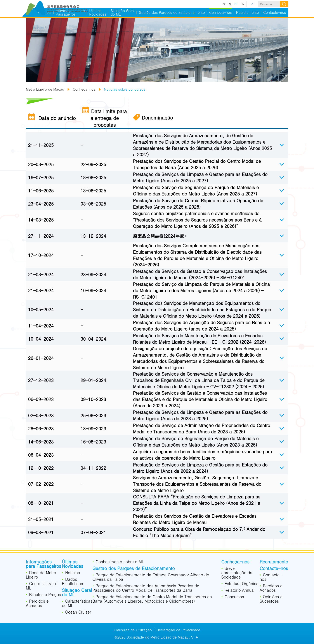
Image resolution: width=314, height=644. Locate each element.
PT (236, 4)
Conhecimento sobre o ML (120, 562)
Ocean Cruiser (78, 612)
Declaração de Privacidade (178, 630)
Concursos (234, 597)
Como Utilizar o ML (42, 586)
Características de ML (77, 604)
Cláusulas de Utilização (133, 630)
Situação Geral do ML (77, 593)
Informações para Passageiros (44, 564)
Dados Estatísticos (72, 582)
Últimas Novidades (72, 564)
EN (243, 4)
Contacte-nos (274, 569)
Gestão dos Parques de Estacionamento (134, 569)
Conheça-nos (84, 89)
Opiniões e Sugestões (271, 599)
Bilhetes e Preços (45, 595)
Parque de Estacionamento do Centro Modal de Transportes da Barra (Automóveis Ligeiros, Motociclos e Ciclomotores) (152, 599)
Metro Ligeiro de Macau (45, 89)
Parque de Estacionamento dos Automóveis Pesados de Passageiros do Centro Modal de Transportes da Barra (146, 588)
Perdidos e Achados (37, 604)
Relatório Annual (239, 590)
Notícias (72, 573)
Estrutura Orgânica (241, 584)
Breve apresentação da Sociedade (237, 573)
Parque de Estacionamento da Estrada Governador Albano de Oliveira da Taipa (151, 577)
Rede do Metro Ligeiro (41, 575)
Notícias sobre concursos (125, 89)
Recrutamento (274, 562)
